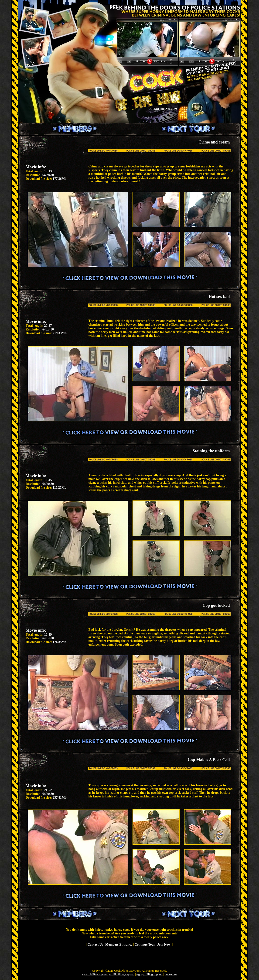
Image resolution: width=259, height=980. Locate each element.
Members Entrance (119, 945)
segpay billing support (149, 974)
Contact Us (95, 945)
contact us (171, 974)
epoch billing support (95, 974)
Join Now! (164, 945)
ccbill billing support (122, 974)
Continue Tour (145, 945)
